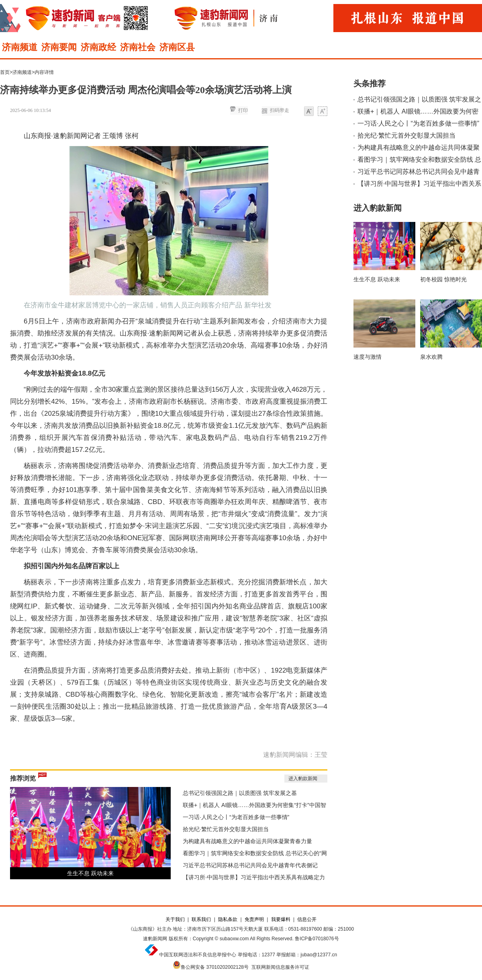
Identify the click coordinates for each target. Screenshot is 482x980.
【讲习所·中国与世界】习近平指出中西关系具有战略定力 (254, 877)
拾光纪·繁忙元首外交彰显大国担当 (226, 829)
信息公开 (307, 919)
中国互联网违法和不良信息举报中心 (198, 955)
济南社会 (138, 47)
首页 (5, 72)
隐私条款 (228, 919)
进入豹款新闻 (303, 779)
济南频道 (20, 47)
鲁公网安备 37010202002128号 (215, 967)
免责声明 (254, 919)
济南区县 (177, 47)
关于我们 (175, 919)
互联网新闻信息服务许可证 (280, 967)
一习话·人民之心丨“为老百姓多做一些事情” (236, 817)
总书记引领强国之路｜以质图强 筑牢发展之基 (240, 793)
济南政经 (98, 47)
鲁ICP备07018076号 (317, 939)
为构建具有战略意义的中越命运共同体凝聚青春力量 (247, 841)
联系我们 (201, 919)
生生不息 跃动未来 (90, 873)
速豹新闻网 (155, 939)
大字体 (323, 112)
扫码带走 (280, 110)
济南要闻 (59, 47)
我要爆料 (281, 919)
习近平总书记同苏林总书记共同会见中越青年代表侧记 (250, 865)
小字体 (309, 112)
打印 (243, 110)
